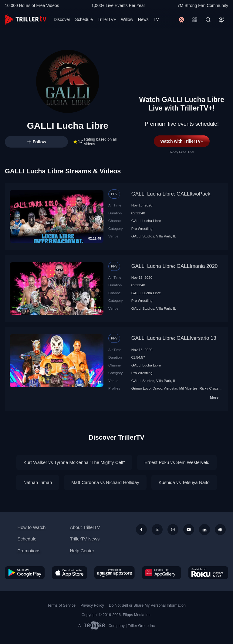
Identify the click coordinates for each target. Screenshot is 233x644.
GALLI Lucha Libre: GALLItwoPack (171, 194)
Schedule (84, 19)
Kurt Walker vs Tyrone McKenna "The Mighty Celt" (74, 462)
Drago (157, 388)
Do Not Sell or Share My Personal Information (147, 605)
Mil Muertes (188, 388)
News (143, 19)
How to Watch (32, 527)
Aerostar (171, 388)
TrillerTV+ (107, 19)
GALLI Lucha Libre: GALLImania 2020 (175, 266)
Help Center (82, 551)
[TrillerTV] (26, 20)
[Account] (221, 20)
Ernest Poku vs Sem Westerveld (177, 462)
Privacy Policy (92, 605)
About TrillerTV (85, 527)
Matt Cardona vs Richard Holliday (105, 482)
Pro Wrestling (142, 228)
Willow (127, 19)
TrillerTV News (85, 539)
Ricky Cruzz (209, 388)
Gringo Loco (141, 388)
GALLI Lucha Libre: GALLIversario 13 (174, 338)
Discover (62, 19)
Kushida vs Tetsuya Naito (184, 482)
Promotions (29, 551)
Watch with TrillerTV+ (182, 141)
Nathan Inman (38, 482)
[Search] (208, 20)
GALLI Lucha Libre (146, 221)
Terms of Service (61, 605)
